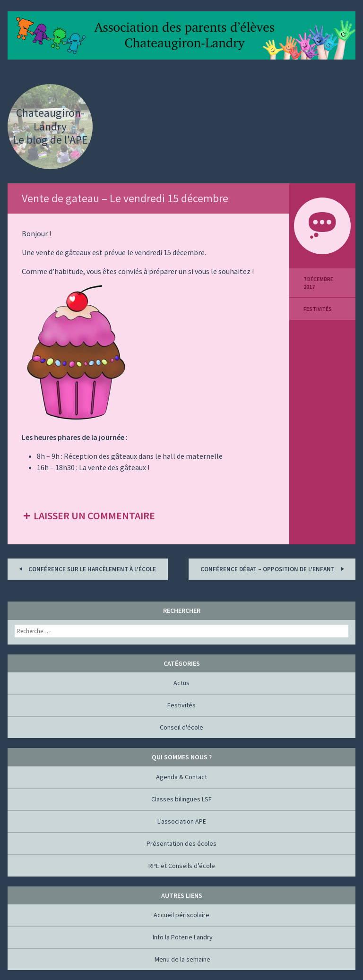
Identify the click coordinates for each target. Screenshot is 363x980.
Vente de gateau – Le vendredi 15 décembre (125, 198)
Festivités (318, 309)
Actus (181, 683)
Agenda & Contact (181, 777)
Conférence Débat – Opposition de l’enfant (274, 569)
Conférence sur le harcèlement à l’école (86, 569)
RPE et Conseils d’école (182, 866)
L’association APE (182, 821)
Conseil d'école (181, 727)
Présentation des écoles (181, 843)
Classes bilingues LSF (181, 799)
